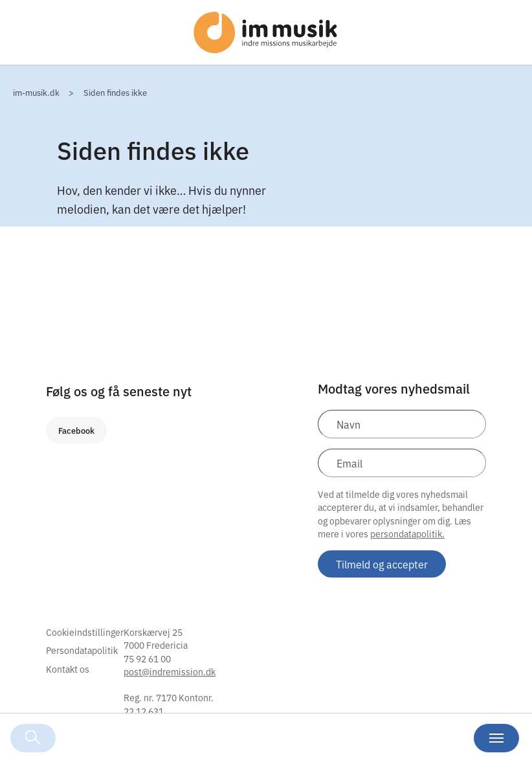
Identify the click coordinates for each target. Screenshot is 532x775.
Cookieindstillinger (85, 632)
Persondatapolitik (82, 650)
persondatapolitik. (407, 534)
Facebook (76, 430)
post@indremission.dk (170, 671)
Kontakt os (68, 669)
